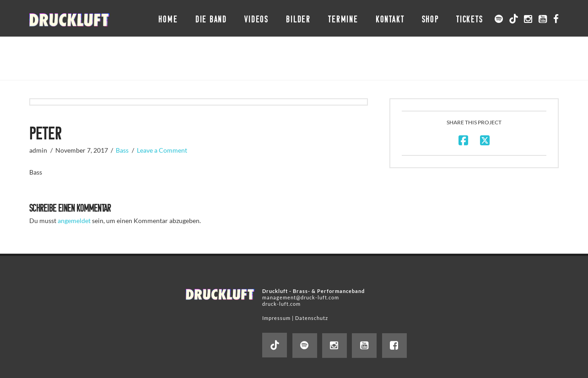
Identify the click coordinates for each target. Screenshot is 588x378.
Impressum (276, 318)
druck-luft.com (281, 304)
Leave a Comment (162, 150)
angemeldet (74, 221)
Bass (122, 150)
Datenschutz (312, 318)
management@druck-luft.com (301, 297)
